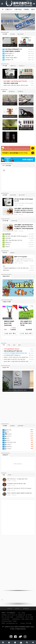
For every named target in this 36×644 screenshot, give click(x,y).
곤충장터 (12, 253)
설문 (14, 345)
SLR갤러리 (20, 91)
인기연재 (5, 34)
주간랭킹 (5, 426)
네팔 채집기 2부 (8, 55)
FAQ (9, 345)
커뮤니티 (5, 253)
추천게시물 (14, 221)
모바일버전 (26, 608)
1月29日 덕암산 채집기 (10, 58)
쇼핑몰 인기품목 (7, 302)
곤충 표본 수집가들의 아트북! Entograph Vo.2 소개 (17, 236)
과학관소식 (22, 66)
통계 (19, 345)
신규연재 (12, 34)
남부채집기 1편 (8, 60)
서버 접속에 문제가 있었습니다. (18, 355)
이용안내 (10, 608)
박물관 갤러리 (6, 276)
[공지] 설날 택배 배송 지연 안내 (12, 240)
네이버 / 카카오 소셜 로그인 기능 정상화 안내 (18, 357)
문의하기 (17, 608)
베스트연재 (21, 34)
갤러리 (33, 9)
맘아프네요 (6, 270)
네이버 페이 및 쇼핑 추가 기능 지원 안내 (18, 359)
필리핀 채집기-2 (8, 53)
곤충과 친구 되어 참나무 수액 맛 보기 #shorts (19, 488)
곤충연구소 (9, 9)
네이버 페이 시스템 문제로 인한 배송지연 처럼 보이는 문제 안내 (18, 361)
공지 (4, 345)
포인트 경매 (6, 367)
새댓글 (10, 475)
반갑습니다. (7, 242)
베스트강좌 (22, 195)
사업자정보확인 (5, 619)
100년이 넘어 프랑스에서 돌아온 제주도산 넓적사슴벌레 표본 (19, 85)
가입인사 (6, 246)
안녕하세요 (7, 238)
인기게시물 (5, 221)
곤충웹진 (26, 9)
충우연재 (5, 66)
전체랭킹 (12, 426)
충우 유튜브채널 (7, 166)
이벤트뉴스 (13, 66)
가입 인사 (6, 244)
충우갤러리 (12, 91)
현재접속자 (5, 455)
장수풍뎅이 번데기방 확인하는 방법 (17, 484)
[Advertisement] (18, 517)
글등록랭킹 (21, 426)
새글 (4, 475)
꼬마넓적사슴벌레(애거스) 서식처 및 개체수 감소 (16, 268)
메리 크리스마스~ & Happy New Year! (17, 479)
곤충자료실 (18, 9)
